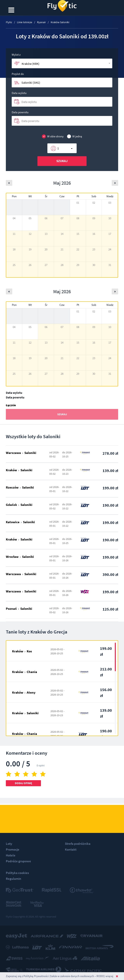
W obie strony (53, 136)
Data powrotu (20, 112)
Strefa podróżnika (78, 844)
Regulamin (14, 879)
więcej (109, 976)
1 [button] (58, 148)
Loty (9, 844)
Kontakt (71, 849)
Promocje (13, 849)
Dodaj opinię (23, 783)
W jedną (75, 136)
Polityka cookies (17, 873)
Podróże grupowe (18, 861)
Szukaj (62, 161)
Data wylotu (19, 93)
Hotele (11, 855)
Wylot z (16, 55)
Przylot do (18, 74)
